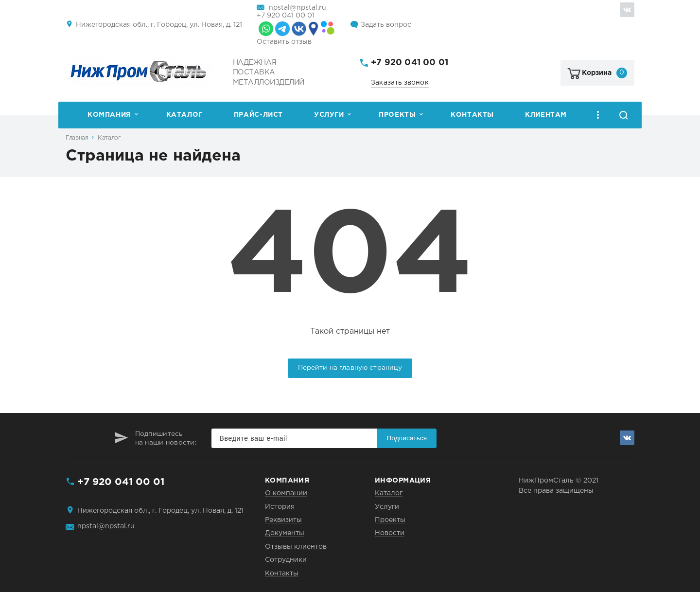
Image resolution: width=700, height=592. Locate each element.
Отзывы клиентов (296, 547)
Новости (390, 533)
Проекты (397, 115)
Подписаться (407, 438)
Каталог (184, 115)
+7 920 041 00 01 (286, 16)
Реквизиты (283, 520)
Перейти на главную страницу (350, 368)
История (280, 507)
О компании (286, 493)
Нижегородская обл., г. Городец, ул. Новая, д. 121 (159, 25)
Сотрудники (286, 560)
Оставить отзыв (284, 42)
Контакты (472, 115)
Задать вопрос (386, 25)
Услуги (329, 115)
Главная (77, 138)
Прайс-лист (258, 115)
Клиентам (546, 115)
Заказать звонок (400, 83)
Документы (285, 533)
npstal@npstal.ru (297, 8)
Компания (109, 115)
